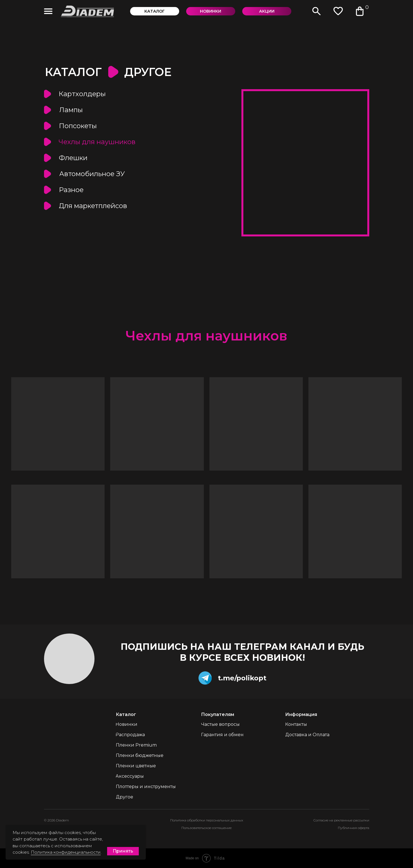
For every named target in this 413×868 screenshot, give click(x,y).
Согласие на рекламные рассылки (341, 820)
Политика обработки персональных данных (207, 820)
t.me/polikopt (242, 678)
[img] (48, 11)
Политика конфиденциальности (66, 852)
